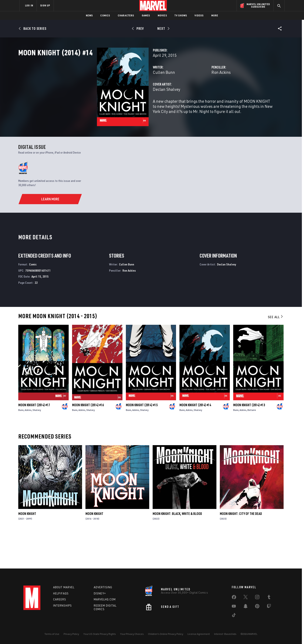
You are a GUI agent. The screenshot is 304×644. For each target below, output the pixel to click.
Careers (60, 599)
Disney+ (100, 593)
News (89, 15)
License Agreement (199, 634)
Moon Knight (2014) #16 (88, 440)
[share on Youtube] (234, 607)
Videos (199, 15)
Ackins (28, 445)
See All (276, 351)
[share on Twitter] (246, 598)
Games (146, 15)
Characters (126, 15)
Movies (162, 15)
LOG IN (29, 5)
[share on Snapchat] (246, 607)
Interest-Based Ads (225, 634)
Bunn (21, 445)
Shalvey (37, 445)
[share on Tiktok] (234, 616)
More (215, 15)
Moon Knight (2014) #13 (249, 440)
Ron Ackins (193, 91)
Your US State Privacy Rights (100, 634)
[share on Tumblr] (269, 598)
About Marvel (64, 587)
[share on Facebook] (234, 598)
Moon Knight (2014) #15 (142, 440)
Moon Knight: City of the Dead (241, 548)
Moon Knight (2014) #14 (195, 440)
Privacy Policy (71, 634)
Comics (105, 15)
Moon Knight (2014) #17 (34, 440)
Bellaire (252, 445)
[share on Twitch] (269, 607)
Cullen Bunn (109, 91)
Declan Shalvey (112, 108)
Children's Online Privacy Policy (166, 634)
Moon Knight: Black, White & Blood (177, 548)
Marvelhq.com (105, 599)
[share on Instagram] (257, 598)
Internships (63, 606)
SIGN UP (45, 5)
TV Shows (181, 15)
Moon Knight (27, 548)
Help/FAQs (61, 593)
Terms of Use (52, 634)
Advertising (103, 587)
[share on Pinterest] (257, 607)
